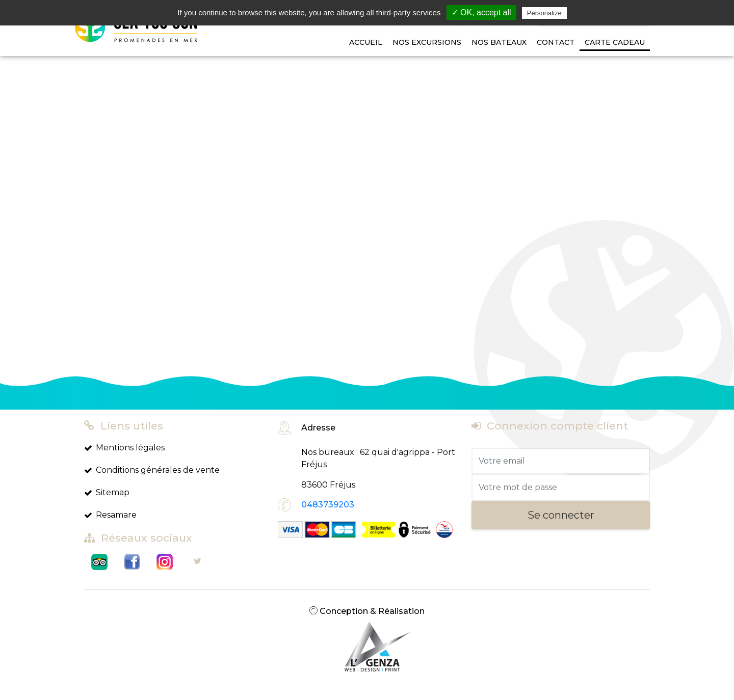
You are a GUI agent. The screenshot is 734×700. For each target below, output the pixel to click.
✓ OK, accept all (481, 12)
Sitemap (107, 492)
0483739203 (328, 505)
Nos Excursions (427, 42)
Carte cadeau (615, 42)
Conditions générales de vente (152, 470)
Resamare (110, 515)
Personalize (544, 13)
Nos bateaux (499, 42)
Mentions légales (124, 448)
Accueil (366, 42)
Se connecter (561, 515)
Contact (556, 42)
